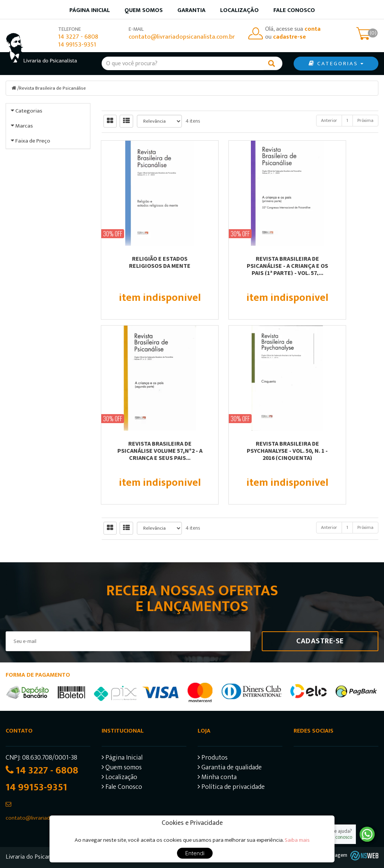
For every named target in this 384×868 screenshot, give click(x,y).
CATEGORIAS (336, 64)
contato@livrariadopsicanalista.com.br (182, 37)
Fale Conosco (294, 10)
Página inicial (90, 10)
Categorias (29, 110)
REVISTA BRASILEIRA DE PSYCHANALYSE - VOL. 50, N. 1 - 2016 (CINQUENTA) (144, 450)
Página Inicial (122, 758)
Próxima (365, 120)
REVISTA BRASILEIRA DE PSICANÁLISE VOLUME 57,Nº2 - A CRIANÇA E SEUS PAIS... (336, 265)
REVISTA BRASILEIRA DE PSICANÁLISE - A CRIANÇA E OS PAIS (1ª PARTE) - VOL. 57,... (240, 265)
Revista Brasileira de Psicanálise (53, 88)
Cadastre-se (320, 641)
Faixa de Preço (33, 244)
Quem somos (144, 10)
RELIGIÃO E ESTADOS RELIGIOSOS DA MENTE (144, 262)
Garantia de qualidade (230, 768)
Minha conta (217, 778)
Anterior (329, 120)
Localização (239, 10)
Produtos (213, 758)
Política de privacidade (231, 788)
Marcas (24, 177)
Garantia (191, 10)
